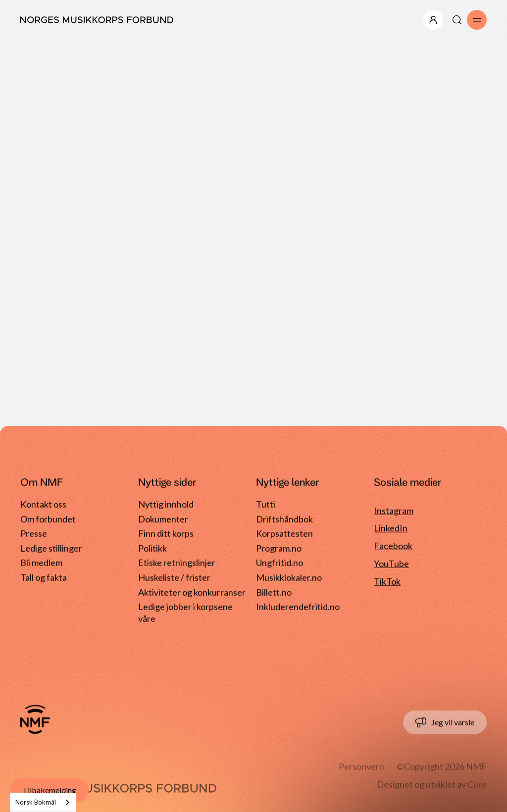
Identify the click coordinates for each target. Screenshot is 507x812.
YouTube (391, 564)
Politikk (152, 548)
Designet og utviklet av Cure (432, 784)
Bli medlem (41, 563)
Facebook (393, 546)
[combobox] (43, 802)
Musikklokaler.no (289, 577)
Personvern (361, 766)
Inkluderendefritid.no (298, 607)
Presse (34, 533)
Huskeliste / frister (174, 577)
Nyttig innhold (166, 504)
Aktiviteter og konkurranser (192, 592)
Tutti (266, 504)
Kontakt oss (43, 504)
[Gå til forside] (35, 719)
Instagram (394, 510)
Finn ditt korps (166, 533)
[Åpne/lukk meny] (433, 20)
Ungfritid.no (279, 563)
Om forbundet (48, 519)
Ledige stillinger (51, 548)
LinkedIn (391, 528)
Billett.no (274, 592)
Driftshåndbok (284, 519)
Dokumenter (163, 519)
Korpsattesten (284, 533)
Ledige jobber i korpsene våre (185, 609)
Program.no (279, 548)
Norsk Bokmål (36, 802)
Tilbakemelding (49, 790)
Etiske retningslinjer (177, 563)
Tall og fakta (44, 577)
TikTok (387, 581)
